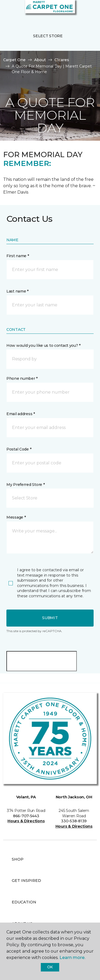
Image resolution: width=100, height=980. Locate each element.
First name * (18, 256)
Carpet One (14, 60)
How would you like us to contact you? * (43, 345)
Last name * (17, 291)
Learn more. (72, 958)
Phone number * (22, 378)
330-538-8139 (74, 821)
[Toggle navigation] (8, 11)
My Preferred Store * (25, 485)
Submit (50, 618)
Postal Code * (19, 449)
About (40, 60)
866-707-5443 (26, 816)
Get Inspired (26, 881)
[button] (80, 11)
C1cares (62, 60)
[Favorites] (86, 11)
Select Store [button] (48, 36)
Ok (50, 967)
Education (24, 902)
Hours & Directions (26, 821)
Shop (18, 859)
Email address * (21, 414)
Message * (16, 517)
